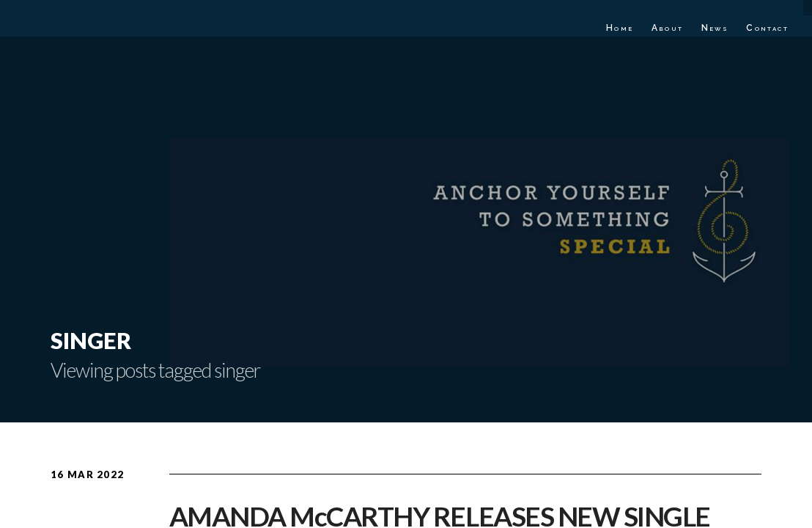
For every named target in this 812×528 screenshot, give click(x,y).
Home (620, 28)
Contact (767, 28)
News (715, 28)
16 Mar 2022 (87, 474)
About (668, 28)
